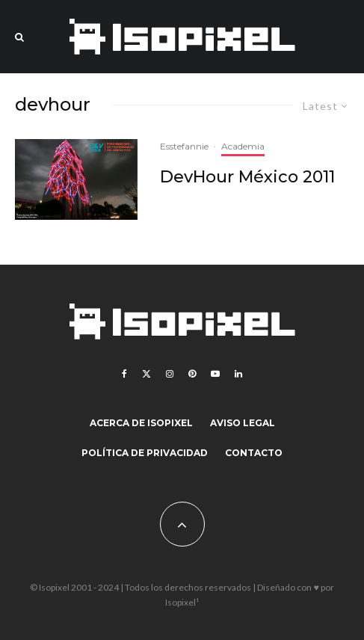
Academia (243, 146)
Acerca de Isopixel (141, 423)
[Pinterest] (192, 374)
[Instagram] (170, 374)
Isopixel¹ (182, 602)
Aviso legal (243, 423)
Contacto (254, 453)
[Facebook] (124, 374)
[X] (146, 374)
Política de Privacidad (145, 453)
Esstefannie (184, 146)
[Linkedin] (238, 374)
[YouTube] (215, 374)
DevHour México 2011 (247, 177)
